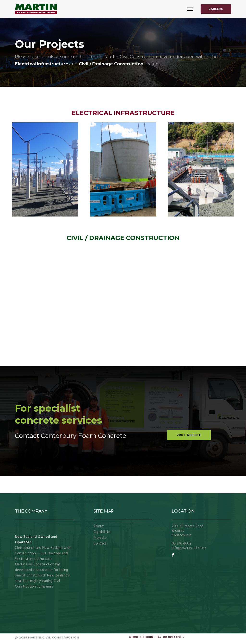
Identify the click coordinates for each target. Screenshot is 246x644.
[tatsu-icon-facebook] (173, 555)
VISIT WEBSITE (189, 435)
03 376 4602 (181, 544)
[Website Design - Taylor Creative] (157, 637)
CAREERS (216, 9)
